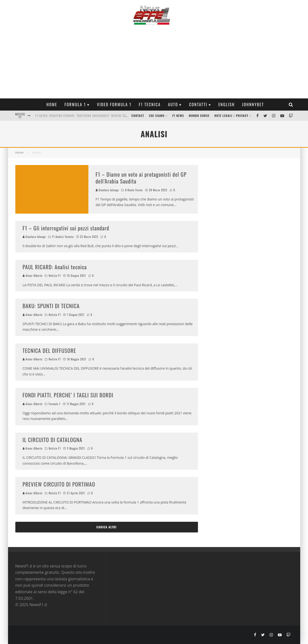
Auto (173, 104)
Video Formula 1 (114, 104)
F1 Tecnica (150, 104)
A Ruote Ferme (134, 190)
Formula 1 (75, 104)
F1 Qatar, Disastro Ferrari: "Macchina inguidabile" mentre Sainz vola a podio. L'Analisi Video (104, 116)
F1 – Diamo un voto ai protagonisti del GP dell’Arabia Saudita (141, 178)
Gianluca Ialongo (107, 190)
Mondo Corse (199, 116)
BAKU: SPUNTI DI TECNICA (51, 306)
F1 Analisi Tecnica (63, 237)
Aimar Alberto (33, 276)
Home (52, 104)
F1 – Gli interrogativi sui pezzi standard (66, 228)
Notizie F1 (55, 276)
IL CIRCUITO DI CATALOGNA (52, 440)
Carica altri (106, 527)
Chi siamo (157, 116)
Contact (138, 116)
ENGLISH (227, 104)
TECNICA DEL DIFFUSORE (49, 350)
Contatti (198, 104)
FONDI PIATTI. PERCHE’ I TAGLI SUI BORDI (68, 395)
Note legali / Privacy (232, 116)
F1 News (178, 116)
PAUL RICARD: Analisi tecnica (55, 267)
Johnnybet (253, 104)
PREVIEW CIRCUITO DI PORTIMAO (59, 484)
